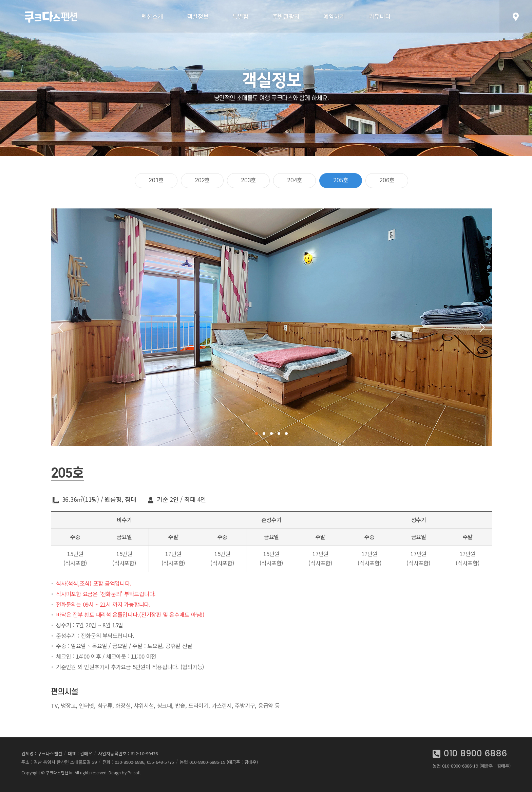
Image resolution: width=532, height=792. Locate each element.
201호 (156, 181)
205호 (341, 181)
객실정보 (198, 16)
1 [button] (256, 434)
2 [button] (264, 434)
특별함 (241, 16)
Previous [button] (63, 327)
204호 (294, 181)
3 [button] (271, 434)
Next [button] (480, 327)
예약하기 (334, 16)
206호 (387, 181)
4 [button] (279, 434)
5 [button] (286, 434)
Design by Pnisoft (125, 772)
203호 (248, 181)
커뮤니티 (380, 16)
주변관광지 (286, 16)
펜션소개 (152, 16)
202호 (202, 181)
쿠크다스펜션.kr (59, 772)
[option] (271, 327)
